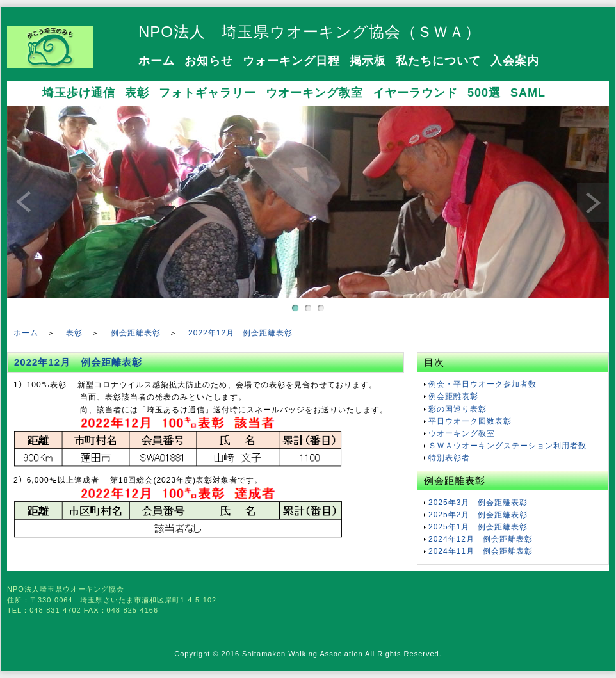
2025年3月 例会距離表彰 (478, 503)
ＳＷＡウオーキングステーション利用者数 (507, 446)
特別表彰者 (449, 458)
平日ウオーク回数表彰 (470, 421)
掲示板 (368, 61)
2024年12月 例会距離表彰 (481, 539)
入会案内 (515, 61)
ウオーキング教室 (314, 93)
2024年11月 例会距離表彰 (481, 551)
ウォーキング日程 (291, 61)
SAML (528, 93)
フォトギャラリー (207, 93)
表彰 (137, 93)
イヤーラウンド (415, 93)
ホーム (157, 61)
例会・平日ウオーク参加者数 (482, 384)
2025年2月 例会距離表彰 (478, 515)
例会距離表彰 (136, 333)
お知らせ (209, 61)
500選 (484, 93)
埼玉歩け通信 (79, 93)
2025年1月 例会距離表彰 (478, 527)
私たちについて (438, 61)
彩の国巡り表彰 (458, 409)
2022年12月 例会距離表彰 (240, 333)
